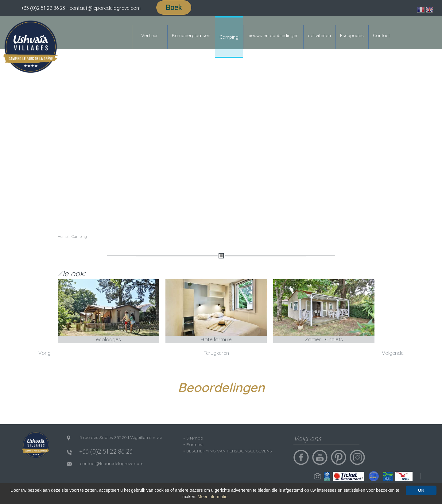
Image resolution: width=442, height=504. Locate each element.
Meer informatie (213, 497)
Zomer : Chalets (324, 339)
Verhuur (150, 35)
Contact (381, 35)
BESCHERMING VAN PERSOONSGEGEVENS (229, 451)
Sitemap (195, 438)
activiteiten (319, 35)
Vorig (45, 353)
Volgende (393, 353)
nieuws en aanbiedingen (273, 35)
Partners (195, 444)
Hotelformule (216, 339)
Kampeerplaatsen (191, 35)
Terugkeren (216, 353)
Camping (229, 37)
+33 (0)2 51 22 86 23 (43, 8)
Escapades (352, 35)
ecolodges (108, 339)
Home (63, 236)
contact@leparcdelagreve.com (112, 463)
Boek (174, 7)
